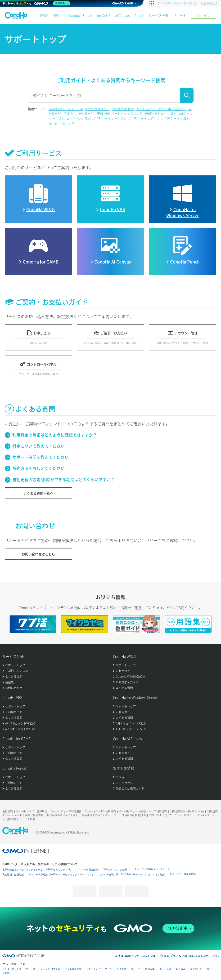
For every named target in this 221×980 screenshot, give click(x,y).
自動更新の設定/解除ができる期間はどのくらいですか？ (63, 479)
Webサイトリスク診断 (115, 870)
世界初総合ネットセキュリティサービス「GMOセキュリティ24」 (37, 870)
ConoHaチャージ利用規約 (66, 811)
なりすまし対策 (156, 875)
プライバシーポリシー (181, 815)
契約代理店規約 (34, 815)
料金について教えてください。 (41, 446)
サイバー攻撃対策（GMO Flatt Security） (121, 875)
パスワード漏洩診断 (88, 870)
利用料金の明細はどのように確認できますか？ (55, 435)
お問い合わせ (157, 815)
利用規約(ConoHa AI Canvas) (187, 811)
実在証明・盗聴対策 (13, 875)
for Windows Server (78, 15)
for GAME (104, 15)
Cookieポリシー (207, 815)
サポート (180, 15)
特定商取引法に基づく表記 (63, 815)
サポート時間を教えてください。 (43, 457)
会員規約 (8, 811)
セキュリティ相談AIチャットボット (151, 869)
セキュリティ (93, 969)
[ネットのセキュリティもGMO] (36, 3)
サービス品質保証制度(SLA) (130, 815)
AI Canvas (122, 15)
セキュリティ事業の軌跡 (183, 874)
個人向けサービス (200, 969)
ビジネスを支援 (73, 969)
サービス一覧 (158, 15)
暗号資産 (181, 969)
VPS (56, 15)
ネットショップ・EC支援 (47, 969)
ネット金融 (165, 969)
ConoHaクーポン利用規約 (100, 811)
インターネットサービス (15, 969)
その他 (6, 973)
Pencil (139, 15)
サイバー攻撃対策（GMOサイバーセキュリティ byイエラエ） (61, 875)
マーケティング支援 (116, 969)
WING (44, 15)
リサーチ (136, 969)
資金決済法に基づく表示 (96, 815)
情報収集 (150, 969)
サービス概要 (27, 819)
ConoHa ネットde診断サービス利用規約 (143, 811)
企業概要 (11, 819)
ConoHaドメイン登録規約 (32, 811)
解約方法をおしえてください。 (41, 468)
